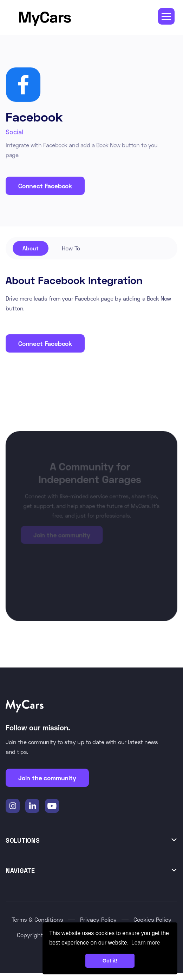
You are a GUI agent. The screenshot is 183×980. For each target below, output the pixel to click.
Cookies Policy (152, 920)
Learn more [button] (146, 943)
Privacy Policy (98, 920)
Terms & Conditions (37, 920)
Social (14, 132)
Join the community (47, 778)
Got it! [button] (110, 961)
